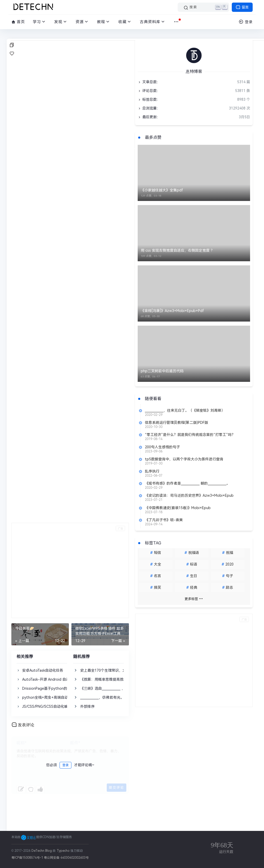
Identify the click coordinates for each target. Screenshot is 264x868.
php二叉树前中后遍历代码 (162, 371)
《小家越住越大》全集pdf (162, 190)
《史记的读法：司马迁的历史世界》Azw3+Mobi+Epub (189, 495)
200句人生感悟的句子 (162, 447)
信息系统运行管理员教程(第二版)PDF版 (176, 423)
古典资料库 (153, 22)
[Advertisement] (70, 570)
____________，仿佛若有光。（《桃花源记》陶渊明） (122, 697)
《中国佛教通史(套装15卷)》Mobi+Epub (178, 508)
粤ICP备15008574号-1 (27, 858)
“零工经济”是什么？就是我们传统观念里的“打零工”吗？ (190, 435)
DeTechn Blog (42, 851)
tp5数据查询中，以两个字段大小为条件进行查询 (184, 459)
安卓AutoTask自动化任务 (43, 670)
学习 (40, 22)
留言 (242, 7)
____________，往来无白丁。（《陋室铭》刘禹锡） (185, 410)
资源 (82, 22)
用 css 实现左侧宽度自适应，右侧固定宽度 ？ (178, 250)
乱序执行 (152, 471)
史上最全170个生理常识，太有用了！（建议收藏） (121, 670)
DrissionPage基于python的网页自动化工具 (57, 688)
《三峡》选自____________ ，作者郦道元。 (113, 688)
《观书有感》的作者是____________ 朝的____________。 (187, 483)
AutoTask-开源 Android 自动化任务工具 (55, 679)
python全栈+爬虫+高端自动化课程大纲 (54, 697)
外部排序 (87, 706)
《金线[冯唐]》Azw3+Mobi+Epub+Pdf (172, 311)
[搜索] (203, 7)
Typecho (63, 851)
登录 (65, 765)
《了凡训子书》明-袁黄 (164, 520)
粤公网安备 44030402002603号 (66, 858)
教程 (104, 22)
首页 (18, 22)
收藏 (125, 22)
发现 (61, 22)
